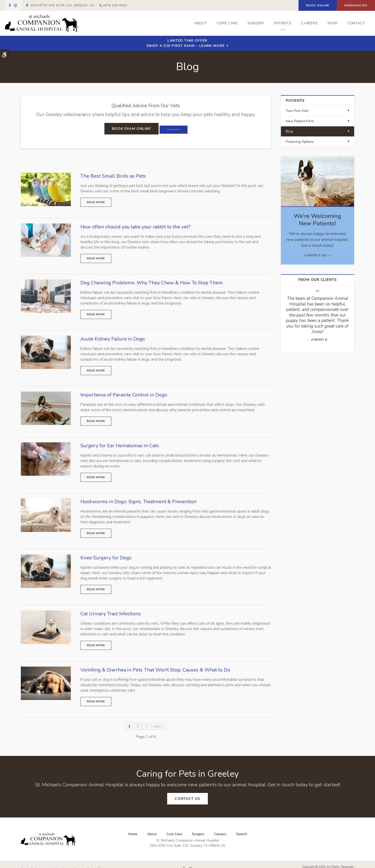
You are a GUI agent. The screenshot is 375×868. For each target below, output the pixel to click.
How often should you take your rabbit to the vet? (135, 226)
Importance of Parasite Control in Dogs (124, 391)
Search (242, 825)
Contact (356, 23)
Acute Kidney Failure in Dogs (113, 336)
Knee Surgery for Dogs (106, 552)
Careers (309, 23)
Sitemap (79, 860)
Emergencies (356, 5)
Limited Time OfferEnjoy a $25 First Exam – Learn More (186, 43)
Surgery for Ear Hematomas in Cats (120, 441)
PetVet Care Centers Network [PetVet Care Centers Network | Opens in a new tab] (334, 862)
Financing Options (300, 142)
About (201, 23)
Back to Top (95, 860)
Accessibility (51, 860)
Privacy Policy (30, 860)
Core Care (227, 23)
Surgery (256, 23)
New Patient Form (300, 121)
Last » (158, 718)
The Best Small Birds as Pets (113, 176)
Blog (289, 131)
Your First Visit (297, 111)
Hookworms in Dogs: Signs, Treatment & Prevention (138, 497)
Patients (283, 23)
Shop (332, 23)
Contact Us (187, 790)
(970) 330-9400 (115, 5)
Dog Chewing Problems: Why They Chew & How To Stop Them (152, 281)
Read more (96, 202)
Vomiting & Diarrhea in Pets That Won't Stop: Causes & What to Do (155, 662)
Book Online (318, 5)
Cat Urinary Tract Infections (111, 607)
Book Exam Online (118, 129)
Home (133, 825)
